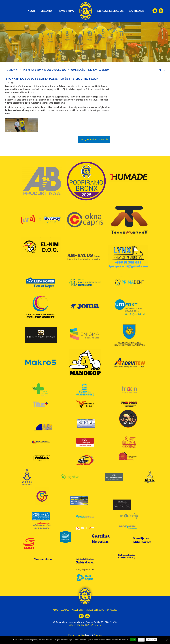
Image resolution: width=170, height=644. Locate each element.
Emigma (98, 635)
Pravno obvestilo (76, 635)
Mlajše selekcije (110, 11)
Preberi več (151, 640)
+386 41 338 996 (76, 625)
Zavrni (141, 640)
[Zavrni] (167, 640)
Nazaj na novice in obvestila (94, 139)
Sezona (46, 11)
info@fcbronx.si (94, 625)
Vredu (133, 640)
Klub (31, 11)
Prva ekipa (66, 11)
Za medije (136, 11)
